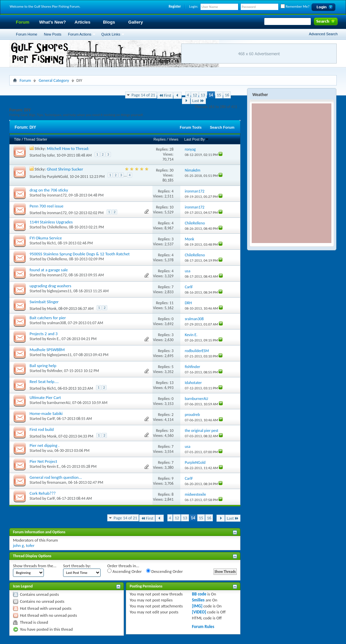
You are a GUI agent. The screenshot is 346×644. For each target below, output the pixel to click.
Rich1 (52, 243)
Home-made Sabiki (46, 413)
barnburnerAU (59, 403)
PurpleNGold (57, 177)
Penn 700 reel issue (46, 206)
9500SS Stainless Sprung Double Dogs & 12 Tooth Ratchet (80, 254)
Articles (83, 22)
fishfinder (55, 371)
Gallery (135, 22)
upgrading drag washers (50, 286)
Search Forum (222, 127)
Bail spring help (43, 366)
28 (171, 149)
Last (198, 101)
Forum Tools (191, 127)
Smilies (198, 600)
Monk (52, 309)
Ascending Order (125, 571)
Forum (23, 22)
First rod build (42, 429)
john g (18, 545)
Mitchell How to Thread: (68, 148)
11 (171, 303)
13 (203, 95)
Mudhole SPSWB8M (47, 350)
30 (171, 170)
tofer (51, 155)
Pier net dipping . (44, 445)
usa (50, 451)
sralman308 (57, 323)
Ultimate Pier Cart (45, 397)
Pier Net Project (43, 461)
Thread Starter (35, 139)
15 (219, 95)
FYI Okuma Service (46, 238)
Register (175, 6)
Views (173, 139)
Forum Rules (203, 627)
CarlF (51, 419)
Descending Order (165, 571)
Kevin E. (53, 339)
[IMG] (197, 606)
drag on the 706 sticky (49, 190)
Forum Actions (80, 34)
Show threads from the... (35, 566)
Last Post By (197, 139)
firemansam (57, 482)
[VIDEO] (199, 612)
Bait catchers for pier (48, 318)
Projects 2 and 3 (43, 334)
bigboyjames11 (59, 291)
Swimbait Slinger (44, 302)
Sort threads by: (77, 566)
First (165, 95)
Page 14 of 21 (143, 95)
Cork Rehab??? (43, 493)
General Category (54, 80)
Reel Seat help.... (44, 382)
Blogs (109, 22)
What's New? (52, 22)
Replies (160, 139)
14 (211, 95)
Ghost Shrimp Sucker (65, 169)
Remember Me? (295, 6)
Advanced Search (323, 34)
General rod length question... (56, 477)
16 (227, 95)
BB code (199, 594)
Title (17, 139)
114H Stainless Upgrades (51, 222)
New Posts (53, 34)
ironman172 (57, 195)
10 (171, 207)
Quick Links (111, 34)
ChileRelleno (57, 227)
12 (195, 95)
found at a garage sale (49, 270)
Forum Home (27, 34)
